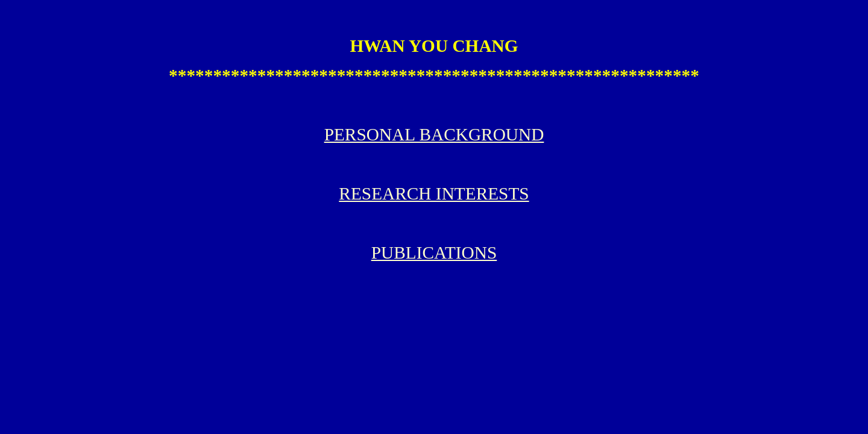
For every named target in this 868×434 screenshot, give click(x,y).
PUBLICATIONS (434, 253)
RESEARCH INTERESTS (434, 193)
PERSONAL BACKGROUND (434, 134)
